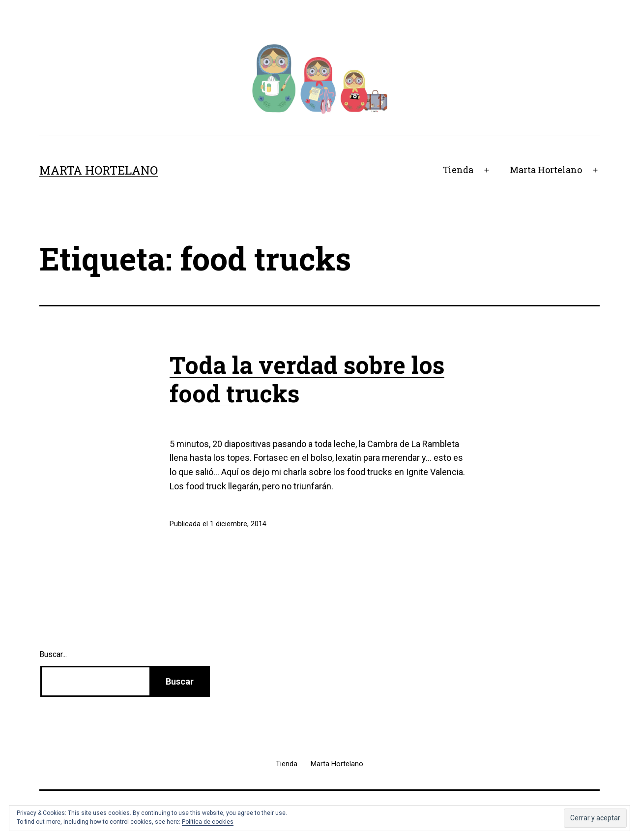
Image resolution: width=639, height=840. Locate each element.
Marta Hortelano (99, 170)
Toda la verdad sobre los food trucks (307, 379)
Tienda (458, 170)
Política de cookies (208, 822)
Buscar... (53, 654)
